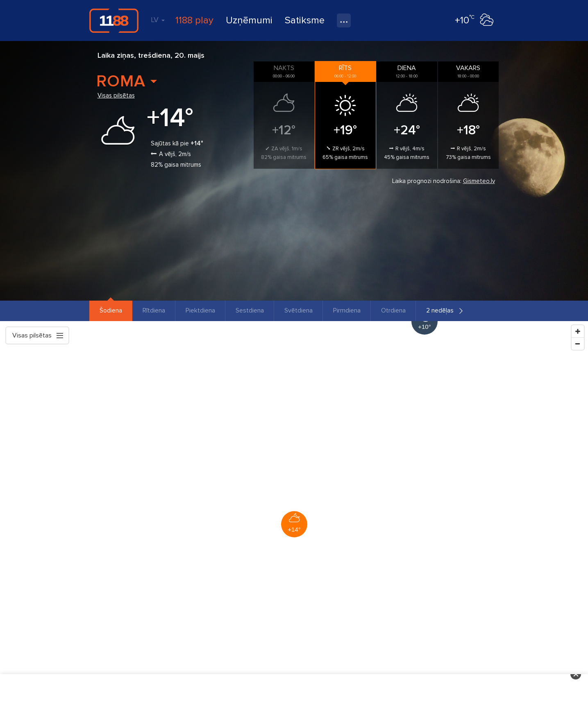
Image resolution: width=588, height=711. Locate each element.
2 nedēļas (440, 310)
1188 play (194, 20)
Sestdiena (250, 310)
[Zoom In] (578, 331)
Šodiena (111, 310)
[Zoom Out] (578, 344)
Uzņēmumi (249, 20)
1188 (114, 20)
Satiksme (305, 20)
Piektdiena (200, 310)
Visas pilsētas (116, 95)
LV (158, 20)
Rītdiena (154, 310)
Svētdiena (299, 310)
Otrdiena (393, 310)
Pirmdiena (347, 310)
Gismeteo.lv (479, 181)
